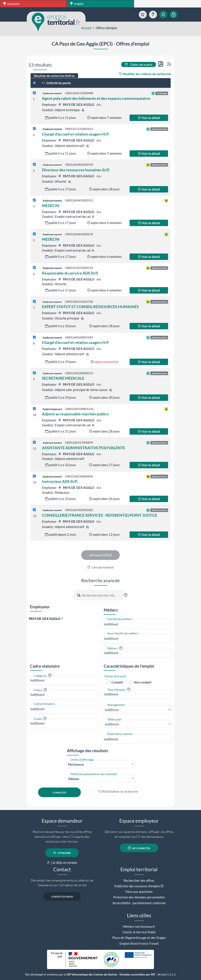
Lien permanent (101, 567)
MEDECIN (51, 206)
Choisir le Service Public (139, 932)
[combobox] (137, 624)
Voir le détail (149, 118)
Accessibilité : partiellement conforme (139, 903)
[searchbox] (137, 624)
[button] (126, 595)
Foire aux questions (139, 892)
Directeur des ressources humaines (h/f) (76, 170)
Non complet (143, 682)
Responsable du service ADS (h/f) (70, 273)
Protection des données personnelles (139, 897)
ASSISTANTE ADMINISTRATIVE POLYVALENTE (84, 448)
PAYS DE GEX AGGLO (77, 104)
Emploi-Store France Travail (139, 943)
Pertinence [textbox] (76, 764)
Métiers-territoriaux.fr (139, 926)
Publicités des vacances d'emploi (137, 886)
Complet (117, 682)
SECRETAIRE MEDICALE (63, 378)
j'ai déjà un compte (62, 862)
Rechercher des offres (139, 880)
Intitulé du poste (56, 83)
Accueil (86, 28)
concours (12, 4)
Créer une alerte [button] (139, 64)
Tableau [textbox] (74, 779)
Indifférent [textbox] (112, 710)
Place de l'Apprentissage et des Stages (139, 938)
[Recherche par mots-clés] (102, 595)
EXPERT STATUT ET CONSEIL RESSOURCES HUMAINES (90, 307)
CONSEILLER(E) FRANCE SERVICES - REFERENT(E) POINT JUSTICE (100, 515)
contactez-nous (62, 896)
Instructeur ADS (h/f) (60, 481)
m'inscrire (62, 853)
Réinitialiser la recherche (118, 791)
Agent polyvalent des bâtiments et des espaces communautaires (96, 98)
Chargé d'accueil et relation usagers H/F (75, 134)
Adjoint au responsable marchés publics (75, 414)
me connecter (139, 848)
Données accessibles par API (137, 975)
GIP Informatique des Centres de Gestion (92, 975)
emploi (77, 4)
